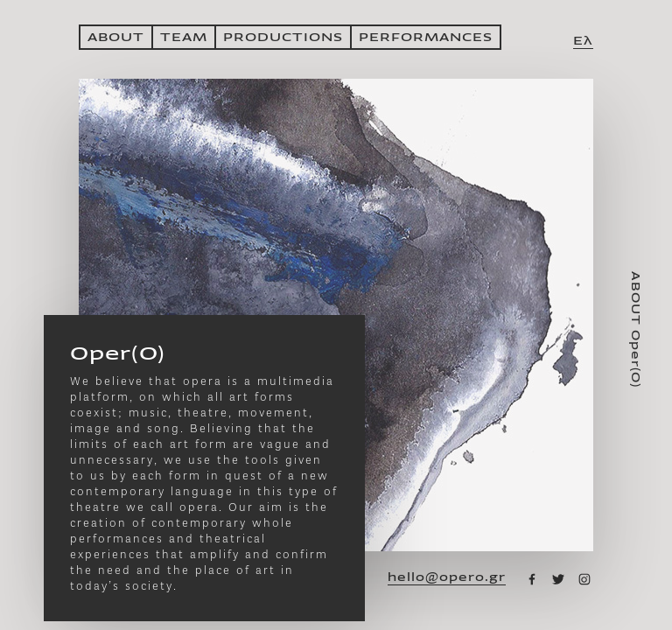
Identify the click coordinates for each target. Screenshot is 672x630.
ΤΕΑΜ (184, 37)
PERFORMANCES (426, 37)
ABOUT (116, 37)
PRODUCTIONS (283, 37)
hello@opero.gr (447, 577)
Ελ (583, 41)
